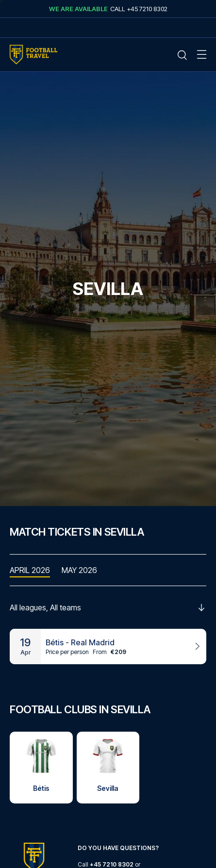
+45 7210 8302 (112, 864)
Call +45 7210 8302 (139, 9)
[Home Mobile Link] (33, 55)
